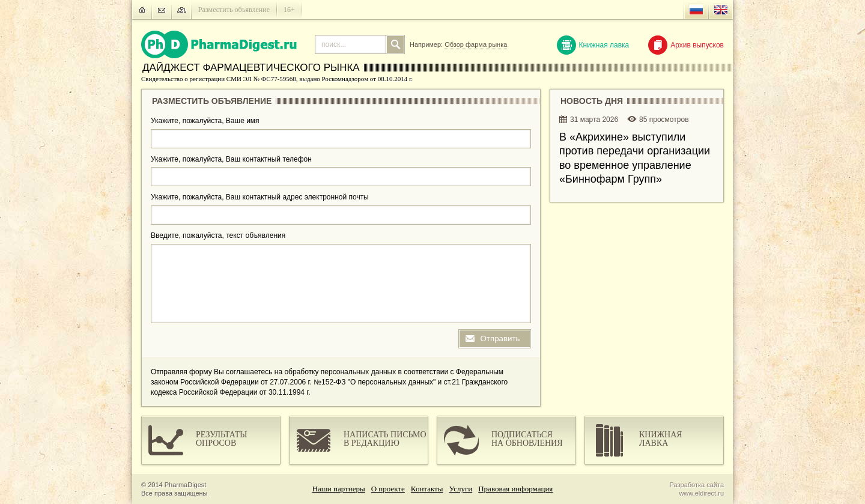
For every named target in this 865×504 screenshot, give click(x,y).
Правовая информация (515, 489)
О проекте (388, 489)
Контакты (427, 489)
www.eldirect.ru (701, 493)
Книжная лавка (593, 45)
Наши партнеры (339, 489)
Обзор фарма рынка (476, 44)
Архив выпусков (686, 45)
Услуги (461, 489)
